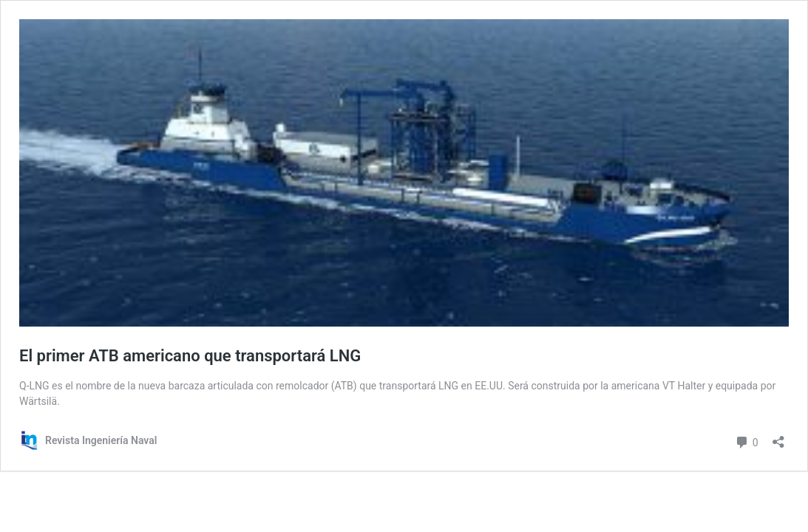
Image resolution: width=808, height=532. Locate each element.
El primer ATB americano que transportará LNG (190, 356)
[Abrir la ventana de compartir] (778, 437)
